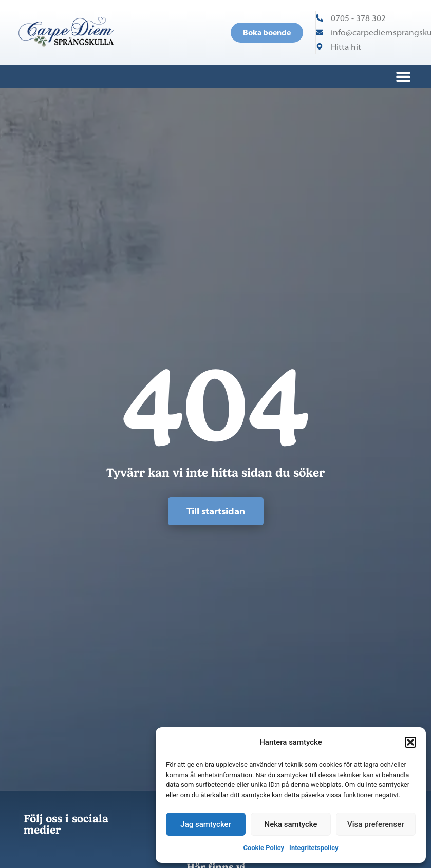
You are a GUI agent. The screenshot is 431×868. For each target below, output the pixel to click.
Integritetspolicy (314, 848)
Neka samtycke (291, 824)
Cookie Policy (264, 848)
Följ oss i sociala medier (66, 824)
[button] (410, 742)
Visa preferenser (376, 824)
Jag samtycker (206, 824)
